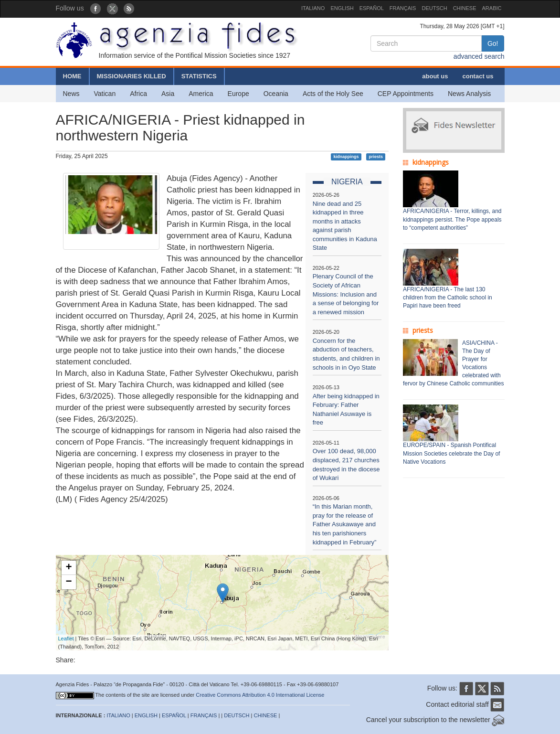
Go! (493, 43)
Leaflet (66, 638)
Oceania (276, 94)
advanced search (479, 56)
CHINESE (465, 8)
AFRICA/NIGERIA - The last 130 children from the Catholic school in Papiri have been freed (448, 298)
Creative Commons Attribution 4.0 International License (260, 695)
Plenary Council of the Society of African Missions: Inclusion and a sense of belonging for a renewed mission (346, 294)
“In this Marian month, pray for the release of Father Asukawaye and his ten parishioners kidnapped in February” (345, 524)
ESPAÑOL (372, 8)
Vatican (105, 94)
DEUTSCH (434, 8)
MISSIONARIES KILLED (132, 76)
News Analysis (469, 94)
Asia (168, 94)
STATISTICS (199, 76)
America (201, 94)
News (71, 94)
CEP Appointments (406, 94)
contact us (478, 76)
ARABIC (492, 8)
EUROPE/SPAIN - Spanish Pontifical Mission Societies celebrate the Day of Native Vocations (451, 453)
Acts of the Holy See (333, 94)
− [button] (69, 582)
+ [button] (69, 568)
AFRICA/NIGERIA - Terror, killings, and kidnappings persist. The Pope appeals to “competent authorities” (452, 219)
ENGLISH (342, 8)
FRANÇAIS (403, 8)
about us (435, 76)
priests (376, 157)
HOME (72, 76)
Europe (238, 94)
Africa (138, 94)
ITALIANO (313, 8)
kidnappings (346, 157)
